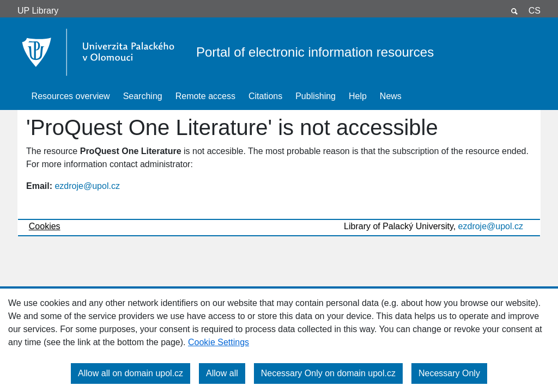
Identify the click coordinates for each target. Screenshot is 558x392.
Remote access (205, 96)
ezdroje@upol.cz (87, 186)
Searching (143, 96)
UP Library (38, 11)
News (391, 96)
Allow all (222, 373)
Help (358, 96)
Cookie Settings (219, 342)
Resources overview (71, 96)
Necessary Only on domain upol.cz (328, 373)
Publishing (316, 96)
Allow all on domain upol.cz (131, 373)
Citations (265, 96)
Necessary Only (449, 373)
